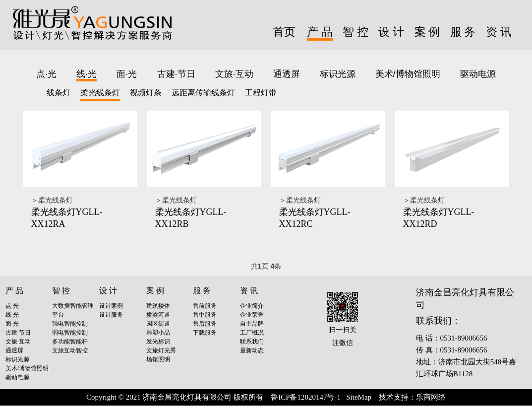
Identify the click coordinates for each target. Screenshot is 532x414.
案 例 (427, 32)
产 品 (320, 32)
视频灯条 (146, 93)
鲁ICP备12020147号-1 (306, 397)
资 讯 (499, 32)
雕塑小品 (158, 333)
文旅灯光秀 (161, 350)
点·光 (46, 74)
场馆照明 (158, 359)
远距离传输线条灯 (203, 93)
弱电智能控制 (70, 333)
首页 (284, 32)
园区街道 (158, 324)
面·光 (127, 74)
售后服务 (205, 324)
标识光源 (338, 74)
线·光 (87, 74)
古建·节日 (176, 74)
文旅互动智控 (70, 350)
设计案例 (111, 306)
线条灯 (59, 93)
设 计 (391, 32)
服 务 (463, 32)
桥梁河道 (158, 315)
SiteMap (359, 397)
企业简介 (252, 306)
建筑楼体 (158, 306)
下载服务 (205, 333)
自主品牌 (252, 324)
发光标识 (158, 342)
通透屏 (287, 74)
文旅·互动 (234, 74)
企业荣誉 (252, 315)
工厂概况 (252, 333)
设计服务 (111, 315)
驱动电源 (478, 74)
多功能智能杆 (70, 342)
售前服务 (205, 306)
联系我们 (252, 342)
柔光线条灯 (100, 93)
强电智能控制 (70, 324)
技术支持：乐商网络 (412, 397)
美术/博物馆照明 (408, 74)
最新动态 (252, 350)
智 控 (355, 32)
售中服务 (205, 315)
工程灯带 (261, 93)
